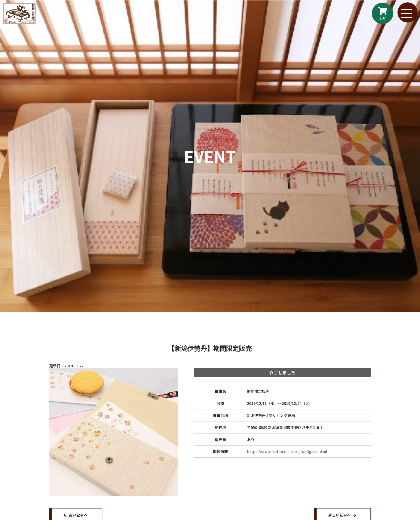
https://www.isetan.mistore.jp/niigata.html (287, 451)
